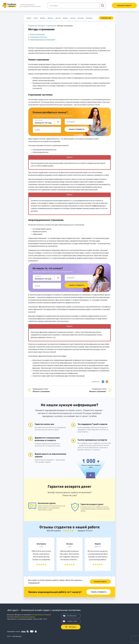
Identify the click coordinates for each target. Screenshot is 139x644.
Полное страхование (37, 34)
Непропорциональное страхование (42, 40)
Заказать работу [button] (124, 6)
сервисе (79, 410)
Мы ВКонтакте (70, 616)
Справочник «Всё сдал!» (37, 26)
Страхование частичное (38, 37)
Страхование (51, 26)
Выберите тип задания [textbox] (44, 123)
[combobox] (47, 122)
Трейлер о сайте (70, 621)
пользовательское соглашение (41, 615)
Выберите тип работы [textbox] (44, 279)
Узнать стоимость (77, 129)
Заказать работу (100, 582)
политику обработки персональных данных (22, 617)
